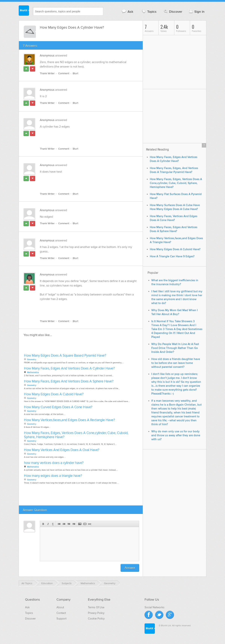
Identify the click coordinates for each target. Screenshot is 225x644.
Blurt (75, 73)
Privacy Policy (96, 613)
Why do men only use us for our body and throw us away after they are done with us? (176, 435)
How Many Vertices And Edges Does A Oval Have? (62, 450)
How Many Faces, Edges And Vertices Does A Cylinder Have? (69, 368)
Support (61, 619)
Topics (149, 11)
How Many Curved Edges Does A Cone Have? (58, 407)
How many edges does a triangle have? (53, 476)
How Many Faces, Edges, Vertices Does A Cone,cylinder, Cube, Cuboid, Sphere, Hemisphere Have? (76, 435)
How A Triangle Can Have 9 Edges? (172, 256)
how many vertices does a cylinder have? (54, 463)
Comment (64, 73)
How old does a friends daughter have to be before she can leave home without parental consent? (176, 363)
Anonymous (47, 56)
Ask (127, 11)
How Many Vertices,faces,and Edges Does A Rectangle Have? (69, 420)
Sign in (196, 11)
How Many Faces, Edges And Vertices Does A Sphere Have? (69, 381)
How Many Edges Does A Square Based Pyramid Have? (65, 356)
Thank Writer (47, 73)
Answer (130, 568)
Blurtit (24, 11)
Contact (61, 613)
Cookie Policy (96, 619)
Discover (173, 11)
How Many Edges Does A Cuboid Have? (54, 394)
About (60, 607)
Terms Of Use (96, 607)
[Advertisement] (83, 136)
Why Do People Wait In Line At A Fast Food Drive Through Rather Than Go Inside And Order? (175, 348)
